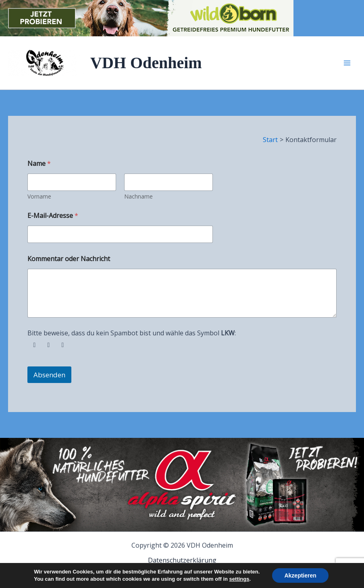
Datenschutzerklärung (182, 560)
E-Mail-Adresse (53, 216)
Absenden (49, 375)
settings (239, 579)
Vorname (39, 196)
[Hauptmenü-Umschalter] (347, 63)
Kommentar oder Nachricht (69, 259)
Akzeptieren (300, 575)
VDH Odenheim (146, 63)
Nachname (138, 196)
